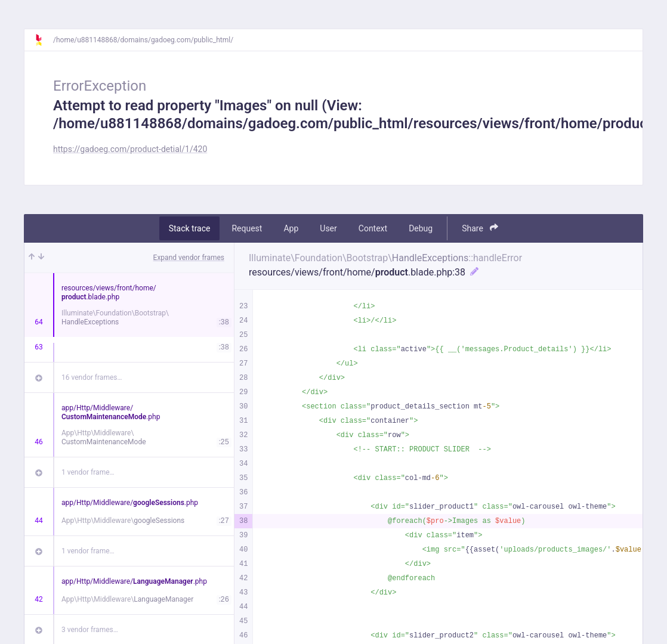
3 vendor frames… (90, 630)
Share (480, 228)
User (328, 228)
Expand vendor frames (189, 258)
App (291, 228)
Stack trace (190, 228)
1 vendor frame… (88, 472)
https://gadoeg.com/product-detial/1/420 (130, 149)
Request (247, 228)
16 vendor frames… (92, 377)
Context (373, 228)
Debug (421, 228)
